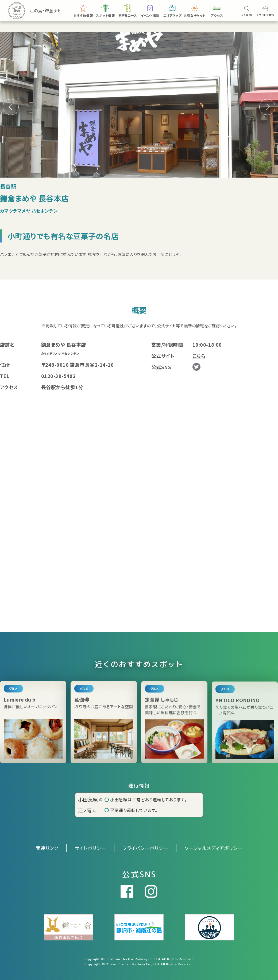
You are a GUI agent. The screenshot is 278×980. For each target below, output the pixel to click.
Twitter (196, 367)
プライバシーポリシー (145, 848)
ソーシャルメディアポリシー (213, 848)
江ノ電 (87, 810)
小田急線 (90, 799)
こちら (199, 356)
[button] (267, 107)
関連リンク (47, 848)
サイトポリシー (90, 848)
